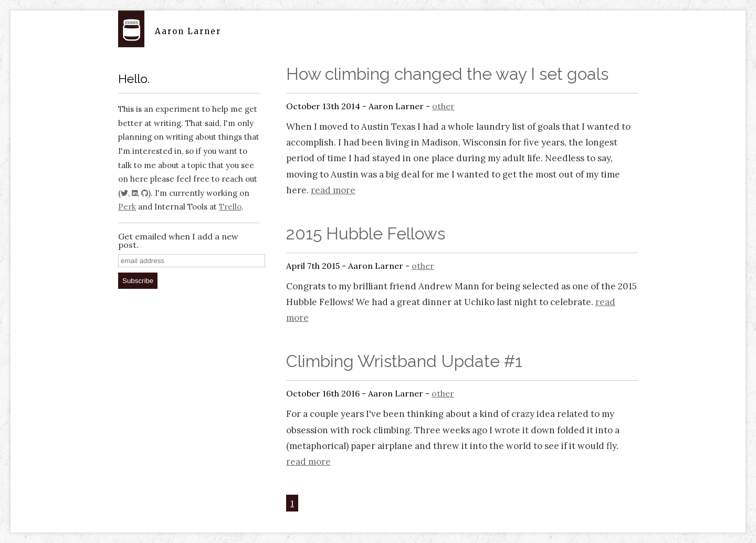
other (443, 106)
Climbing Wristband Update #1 (404, 361)
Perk (127, 207)
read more (333, 190)
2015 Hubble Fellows (366, 233)
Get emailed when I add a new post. (178, 241)
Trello (230, 207)
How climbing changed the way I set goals (447, 74)
